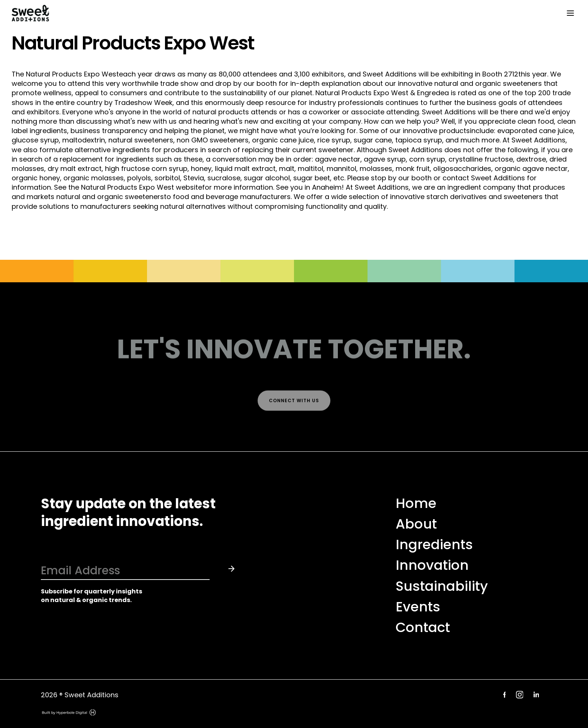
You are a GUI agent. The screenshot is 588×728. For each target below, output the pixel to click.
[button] (569, 13)
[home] (286, 13)
